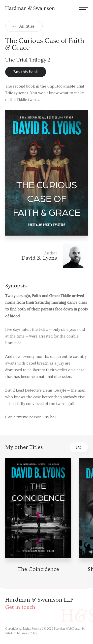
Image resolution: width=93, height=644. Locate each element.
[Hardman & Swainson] (30, 8)
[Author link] (46, 256)
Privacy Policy (29, 633)
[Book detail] (38, 508)
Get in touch (20, 607)
